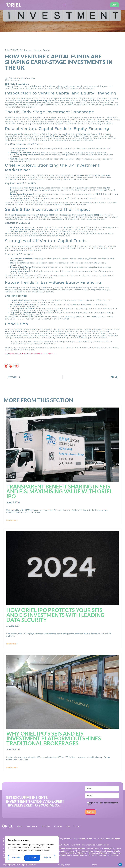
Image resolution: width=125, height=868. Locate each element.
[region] (32, 850)
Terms (94, 865)
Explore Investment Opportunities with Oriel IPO (30, 353)
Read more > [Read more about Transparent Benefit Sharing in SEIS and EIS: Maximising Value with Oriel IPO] (12, 520)
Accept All (48, 858)
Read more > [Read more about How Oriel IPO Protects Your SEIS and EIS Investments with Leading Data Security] (12, 644)
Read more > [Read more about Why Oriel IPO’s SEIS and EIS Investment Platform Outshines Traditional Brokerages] (12, 767)
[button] (6, 366)
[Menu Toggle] (63, 5)
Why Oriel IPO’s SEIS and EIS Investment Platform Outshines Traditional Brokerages (54, 738)
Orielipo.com (26, 50)
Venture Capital (42, 50)
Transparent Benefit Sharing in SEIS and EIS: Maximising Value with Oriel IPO (59, 491)
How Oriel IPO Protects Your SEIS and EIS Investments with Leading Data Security (55, 615)
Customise (16, 858)
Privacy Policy (64, 865)
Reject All (32, 858)
